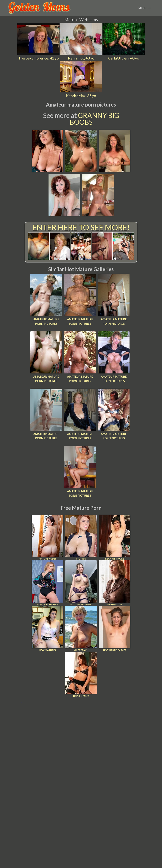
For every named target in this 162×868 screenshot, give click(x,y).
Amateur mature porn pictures (46, 321)
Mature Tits (115, 583)
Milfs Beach (81, 629)
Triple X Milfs (81, 675)
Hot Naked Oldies (115, 629)
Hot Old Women (47, 583)
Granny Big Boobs (94, 119)
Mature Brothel (81, 583)
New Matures (47, 629)
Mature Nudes (47, 537)
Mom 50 (81, 537)
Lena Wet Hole (115, 537)
